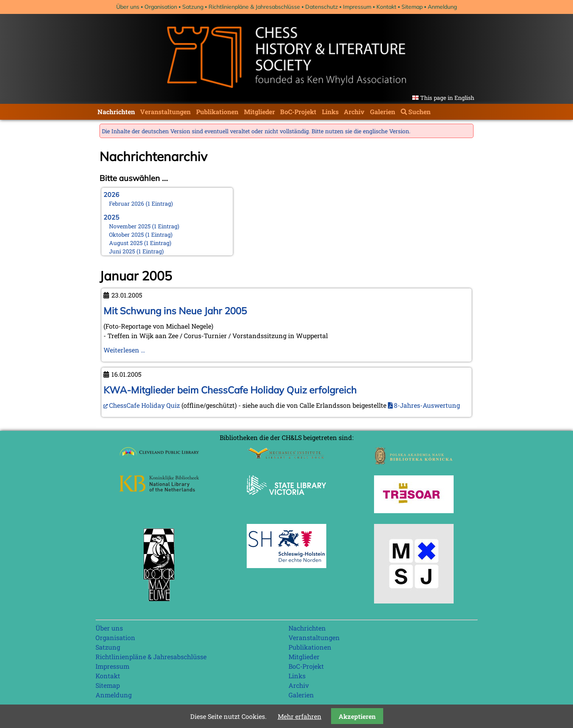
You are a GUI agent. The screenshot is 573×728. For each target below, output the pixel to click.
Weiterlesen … (124, 350)
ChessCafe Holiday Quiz (144, 405)
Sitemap (412, 7)
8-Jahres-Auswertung (427, 405)
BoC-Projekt (298, 112)
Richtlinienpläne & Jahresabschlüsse (254, 7)
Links (330, 112)
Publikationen (217, 112)
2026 (111, 195)
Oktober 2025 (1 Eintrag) (141, 235)
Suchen (419, 112)
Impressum (357, 7)
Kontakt (386, 7)
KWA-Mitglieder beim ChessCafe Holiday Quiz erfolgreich (230, 390)
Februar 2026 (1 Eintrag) (141, 203)
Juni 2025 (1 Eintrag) (136, 251)
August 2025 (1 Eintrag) (140, 243)
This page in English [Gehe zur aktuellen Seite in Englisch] (447, 98)
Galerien (383, 112)
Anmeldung (442, 7)
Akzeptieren (357, 716)
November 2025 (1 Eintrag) (144, 226)
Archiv (354, 112)
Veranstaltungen (165, 112)
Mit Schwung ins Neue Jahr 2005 (175, 311)
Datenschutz (322, 7)
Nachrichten (116, 112)
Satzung (193, 7)
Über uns (128, 7)
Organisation (161, 7)
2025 (111, 217)
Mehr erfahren (300, 716)
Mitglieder (259, 112)
